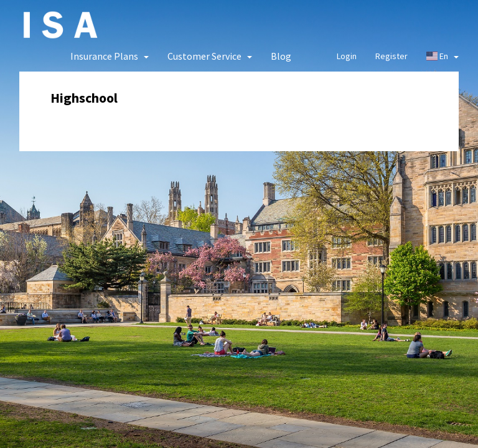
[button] (110, 56)
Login (347, 56)
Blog (281, 56)
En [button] (443, 56)
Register (391, 56)
